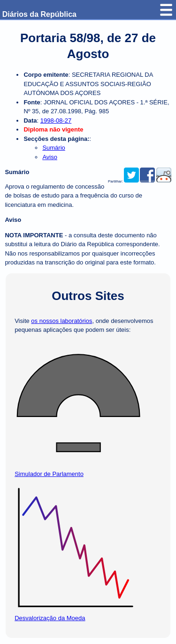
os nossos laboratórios (61, 321)
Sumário (54, 148)
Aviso (50, 157)
